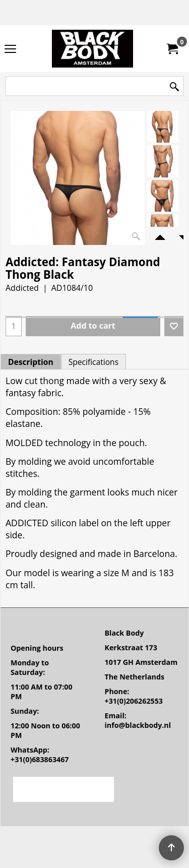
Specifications (93, 362)
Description (31, 362)
